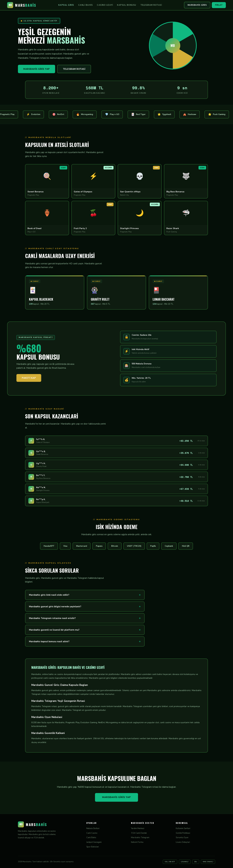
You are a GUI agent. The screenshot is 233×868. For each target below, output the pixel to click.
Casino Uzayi (105, 5)
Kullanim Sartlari (183, 828)
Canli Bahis (86, 5)
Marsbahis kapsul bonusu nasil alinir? (49, 641)
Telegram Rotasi (151, 5)
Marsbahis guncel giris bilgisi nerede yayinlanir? (55, 607)
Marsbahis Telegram (140, 838)
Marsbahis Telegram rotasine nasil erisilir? (52, 618)
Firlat (219, 5)
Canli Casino (92, 833)
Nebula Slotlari (93, 828)
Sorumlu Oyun (182, 838)
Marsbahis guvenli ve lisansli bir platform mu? (54, 630)
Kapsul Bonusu (127, 5)
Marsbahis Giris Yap (37, 69)
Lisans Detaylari (183, 842)
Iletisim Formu (137, 842)
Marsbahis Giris (197, 5)
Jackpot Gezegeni (94, 842)
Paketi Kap (29, 378)
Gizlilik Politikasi (183, 833)
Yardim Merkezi (138, 828)
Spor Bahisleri (93, 847)
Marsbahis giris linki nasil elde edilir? (49, 595)
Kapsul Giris (66, 5)
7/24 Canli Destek (139, 833)
